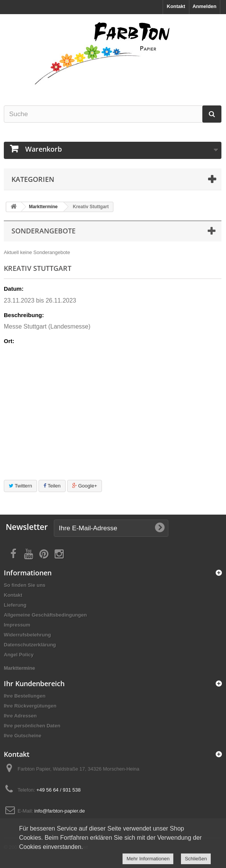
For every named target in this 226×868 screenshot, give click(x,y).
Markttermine (43, 207)
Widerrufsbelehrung (27, 635)
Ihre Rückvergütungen (30, 706)
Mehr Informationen (148, 859)
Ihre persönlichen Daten (32, 726)
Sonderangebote (44, 231)
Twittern (20, 486)
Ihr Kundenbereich (34, 683)
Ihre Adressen (20, 716)
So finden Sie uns (25, 585)
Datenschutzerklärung (30, 645)
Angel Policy (19, 655)
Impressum (17, 625)
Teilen (52, 486)
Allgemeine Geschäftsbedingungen (45, 615)
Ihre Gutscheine (23, 736)
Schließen (196, 859)
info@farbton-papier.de (60, 811)
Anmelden (204, 6)
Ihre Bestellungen (25, 696)
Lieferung (15, 605)
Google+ (85, 486)
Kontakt (176, 6)
